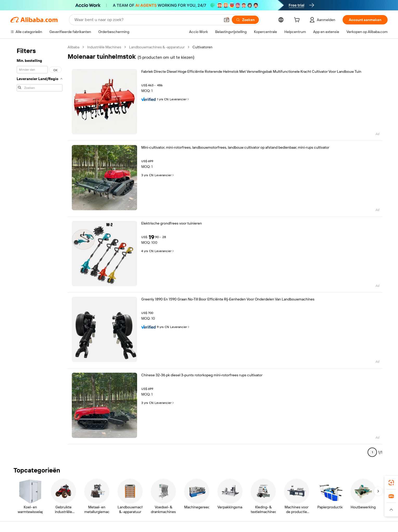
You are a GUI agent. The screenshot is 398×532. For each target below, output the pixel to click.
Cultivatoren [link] (203, 47)
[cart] (298, 21)
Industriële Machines (104, 47)
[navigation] (40, 252)
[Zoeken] (245, 20)
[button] (227, 20)
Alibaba (73, 47)
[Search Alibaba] (147, 20)
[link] (391, 483)
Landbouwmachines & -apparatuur (157, 47)
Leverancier (180, 99)
